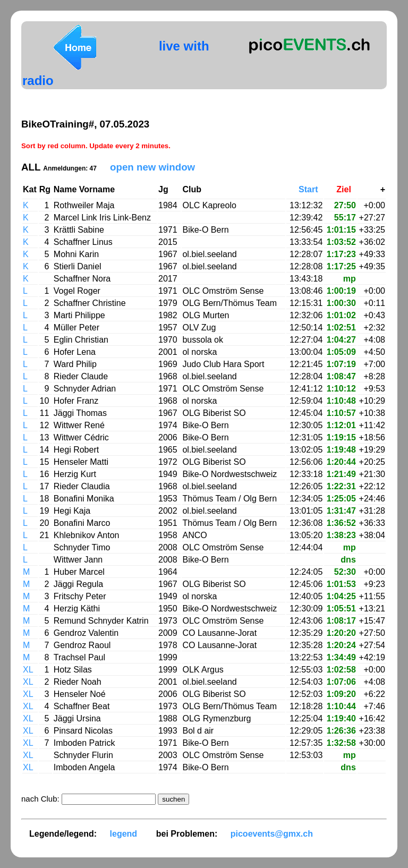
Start (311, 189)
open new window (152, 167)
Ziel (346, 189)
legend (124, 834)
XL (28, 670)
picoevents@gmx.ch (272, 834)
